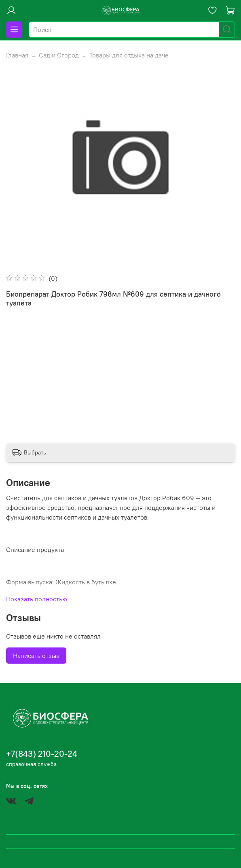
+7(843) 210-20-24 (42, 754)
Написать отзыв (36, 656)
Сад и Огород (59, 55)
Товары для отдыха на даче (129, 55)
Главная (17, 55)
